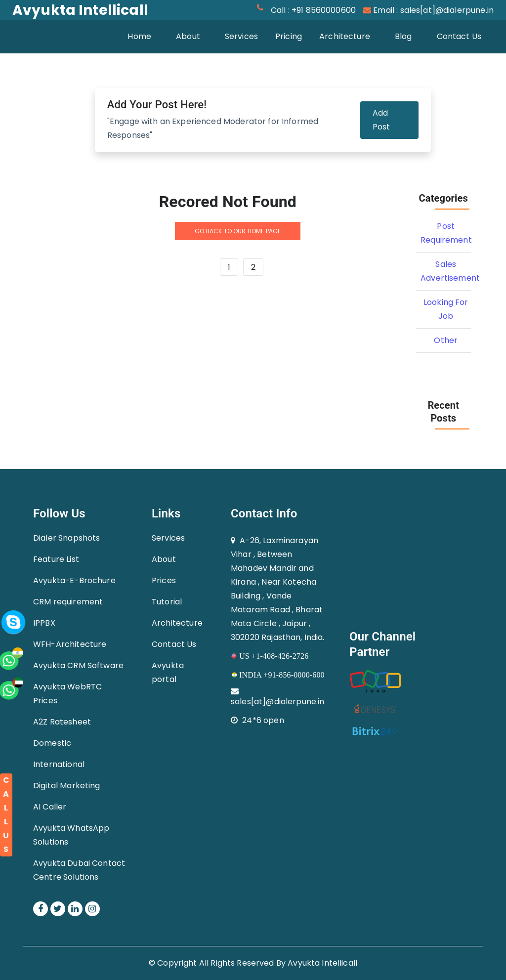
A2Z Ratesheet (62, 722)
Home (146, 36)
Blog (403, 36)
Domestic (52, 743)
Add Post (381, 120)
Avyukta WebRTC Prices (67, 694)
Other (446, 340)
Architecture (345, 36)
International (59, 764)
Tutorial (167, 602)
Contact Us (459, 36)
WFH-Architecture (70, 644)
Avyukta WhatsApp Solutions (71, 835)
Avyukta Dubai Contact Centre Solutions (79, 870)
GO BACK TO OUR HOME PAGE (238, 231)
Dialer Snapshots (66, 538)
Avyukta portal (168, 672)
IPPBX (44, 623)
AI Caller (50, 807)
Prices (164, 580)
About (188, 36)
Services (241, 36)
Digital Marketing (67, 786)
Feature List (56, 559)
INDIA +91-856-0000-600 (278, 675)
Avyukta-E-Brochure (74, 580)
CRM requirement (68, 602)
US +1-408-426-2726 (270, 656)
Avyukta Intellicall (322, 963)
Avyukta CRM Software (78, 665)
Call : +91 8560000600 (313, 10)
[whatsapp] (27, 583)
